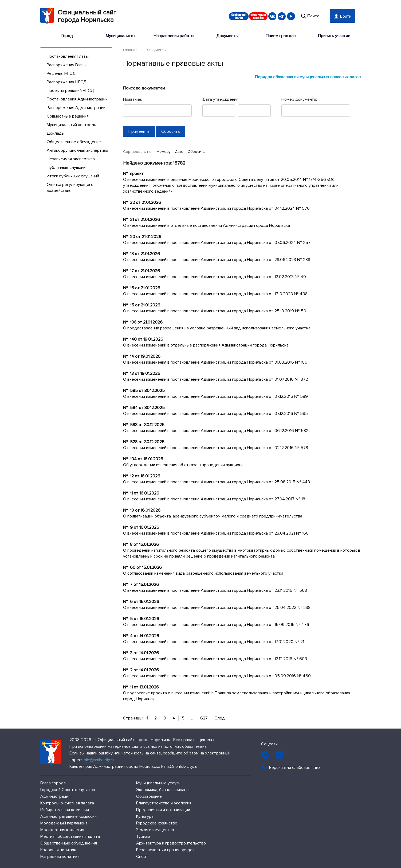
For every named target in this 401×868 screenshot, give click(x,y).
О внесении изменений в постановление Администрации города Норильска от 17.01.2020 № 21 (214, 642)
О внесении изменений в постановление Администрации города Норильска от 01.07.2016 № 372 (215, 379)
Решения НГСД (61, 73)
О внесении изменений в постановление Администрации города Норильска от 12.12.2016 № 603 (215, 659)
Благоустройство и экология (164, 803)
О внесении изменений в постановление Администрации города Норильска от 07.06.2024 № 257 (217, 243)
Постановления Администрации (77, 99)
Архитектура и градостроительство (171, 843)
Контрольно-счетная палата (67, 803)
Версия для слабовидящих (295, 768)
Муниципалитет (121, 36)
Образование (149, 796)
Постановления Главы (68, 56)
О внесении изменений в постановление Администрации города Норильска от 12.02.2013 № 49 (215, 277)
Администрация (55, 796)
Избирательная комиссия (65, 810)
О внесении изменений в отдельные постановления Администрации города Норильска (207, 225)
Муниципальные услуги (158, 783)
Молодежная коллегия (62, 830)
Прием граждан (281, 36)
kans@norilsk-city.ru (179, 766)
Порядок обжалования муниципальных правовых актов (308, 77)
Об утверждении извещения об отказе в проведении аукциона (183, 465)
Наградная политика (60, 857)
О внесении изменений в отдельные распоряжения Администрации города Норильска (206, 345)
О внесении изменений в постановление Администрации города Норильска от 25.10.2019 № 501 (215, 311)
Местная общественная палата (70, 836)
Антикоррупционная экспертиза (77, 150)
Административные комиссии (68, 816)
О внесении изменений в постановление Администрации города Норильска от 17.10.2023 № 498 (215, 294)
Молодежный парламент (64, 823)
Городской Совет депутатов (68, 790)
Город (67, 36)
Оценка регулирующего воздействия (70, 188)
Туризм (143, 836)
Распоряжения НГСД (67, 82)
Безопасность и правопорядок (165, 850)
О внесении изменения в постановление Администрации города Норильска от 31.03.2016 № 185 (215, 362)
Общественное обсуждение (74, 142)
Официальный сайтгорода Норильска (78, 16)
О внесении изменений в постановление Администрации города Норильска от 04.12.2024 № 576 (216, 208)
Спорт (142, 857)
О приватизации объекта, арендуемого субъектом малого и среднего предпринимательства (213, 516)
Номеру (164, 152)
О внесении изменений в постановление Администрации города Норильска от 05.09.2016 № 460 (217, 676)
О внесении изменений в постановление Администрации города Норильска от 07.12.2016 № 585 (215, 414)
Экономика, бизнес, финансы (164, 790)
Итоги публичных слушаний (73, 176)
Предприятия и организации (163, 810)
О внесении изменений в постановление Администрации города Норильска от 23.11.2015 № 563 (215, 590)
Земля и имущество (155, 830)
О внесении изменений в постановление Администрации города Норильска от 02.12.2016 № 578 (216, 448)
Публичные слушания (67, 168)
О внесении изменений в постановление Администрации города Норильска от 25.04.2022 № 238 (217, 608)
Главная (130, 50)
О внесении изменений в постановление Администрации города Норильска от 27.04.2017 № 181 (215, 499)
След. (220, 718)
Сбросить (196, 152)
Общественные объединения (69, 843)
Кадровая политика (59, 850)
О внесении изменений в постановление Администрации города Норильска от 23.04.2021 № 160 (216, 533)
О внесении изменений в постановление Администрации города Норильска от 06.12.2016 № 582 (216, 431)
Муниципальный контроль (71, 125)
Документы (227, 36)
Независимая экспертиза (71, 159)
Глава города (53, 783)
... (192, 718)
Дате (180, 152)
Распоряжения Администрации (76, 108)
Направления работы (174, 36)
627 (204, 718)
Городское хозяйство (157, 823)
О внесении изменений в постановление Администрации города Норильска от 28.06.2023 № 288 (217, 260)
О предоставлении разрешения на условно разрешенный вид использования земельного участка (217, 328)
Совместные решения (68, 116)
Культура (145, 816)
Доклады (56, 133)
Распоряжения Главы (67, 65)
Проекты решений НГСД (70, 91)
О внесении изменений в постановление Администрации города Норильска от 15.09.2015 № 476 (216, 625)
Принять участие (334, 36)
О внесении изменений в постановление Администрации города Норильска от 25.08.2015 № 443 (217, 482)
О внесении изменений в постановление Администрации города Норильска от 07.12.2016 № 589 (215, 396)
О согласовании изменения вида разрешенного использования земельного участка (203, 573)
